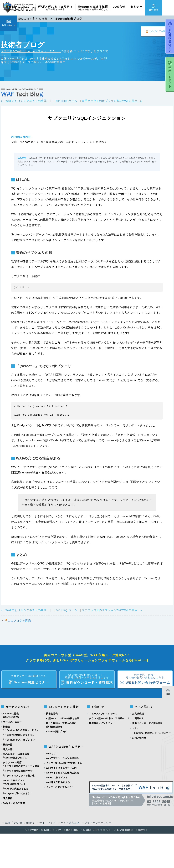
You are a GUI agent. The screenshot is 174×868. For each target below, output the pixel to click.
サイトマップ (48, 823)
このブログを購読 (158, 31)
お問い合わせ (139, 738)
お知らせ (119, 7)
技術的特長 (52, 714)
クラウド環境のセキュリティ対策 (22, 766)
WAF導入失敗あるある (16, 789)
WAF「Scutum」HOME (20, 823)
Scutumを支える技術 (93, 8)
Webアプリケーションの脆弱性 (62, 758)
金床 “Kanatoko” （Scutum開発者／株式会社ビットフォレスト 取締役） (59, 142)
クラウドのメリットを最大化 (19, 776)
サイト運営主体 (70, 823)
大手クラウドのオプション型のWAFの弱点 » (112, 101)
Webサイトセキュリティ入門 (61, 768)
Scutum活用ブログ (14, 758)
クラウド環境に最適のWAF (19, 771)
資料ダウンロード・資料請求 (87, 678)
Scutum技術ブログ (56, 732)
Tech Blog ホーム (66, 101)
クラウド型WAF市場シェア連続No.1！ (109, 718)
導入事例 (8, 798)
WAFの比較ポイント (15, 784)
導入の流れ (9, 749)
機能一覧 (8, 745)
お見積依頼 (138, 714)
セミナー (136, 7)
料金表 (6, 727)
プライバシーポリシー (98, 823)
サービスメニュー (12, 722)
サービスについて (18, 8)
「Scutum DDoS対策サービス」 (22, 730)
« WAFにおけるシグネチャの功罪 (24, 101)
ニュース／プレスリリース (103, 714)
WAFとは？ (52, 753)
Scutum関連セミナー (29, 678)
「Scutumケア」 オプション (20, 740)
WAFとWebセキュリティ (55, 8)
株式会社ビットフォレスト (59, 58)
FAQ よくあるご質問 (14, 803)
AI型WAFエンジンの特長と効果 (63, 718)
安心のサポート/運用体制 (16, 754)
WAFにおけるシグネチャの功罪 (55, 482)
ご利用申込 (138, 718)
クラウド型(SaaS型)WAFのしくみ (64, 763)
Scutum (16, 234)
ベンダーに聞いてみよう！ (18, 794)
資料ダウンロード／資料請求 (147, 723)
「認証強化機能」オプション (19, 735)
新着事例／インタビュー (102, 723)
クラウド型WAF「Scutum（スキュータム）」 (31, 51)
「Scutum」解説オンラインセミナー (151, 733)
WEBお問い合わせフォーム (145, 678)
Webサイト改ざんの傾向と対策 (62, 773)
